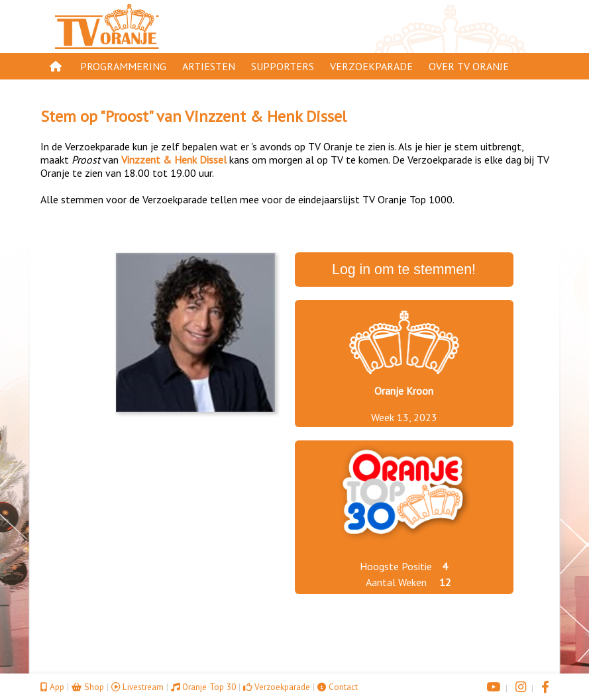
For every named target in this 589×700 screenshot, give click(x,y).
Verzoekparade (371, 66)
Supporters (283, 66)
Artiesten (209, 66)
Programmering (123, 66)
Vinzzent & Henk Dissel (266, 116)
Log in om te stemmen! (404, 270)
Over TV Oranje (469, 66)
